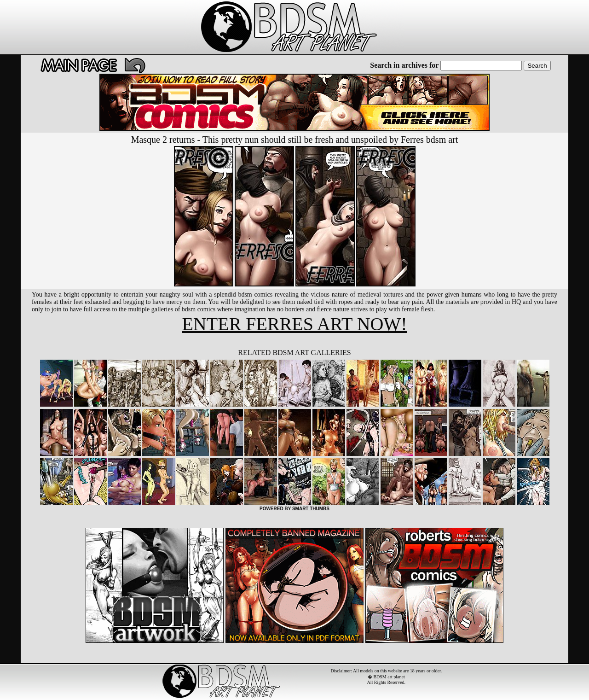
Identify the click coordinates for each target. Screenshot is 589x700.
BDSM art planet (389, 677)
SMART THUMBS (311, 509)
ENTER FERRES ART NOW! (294, 324)
